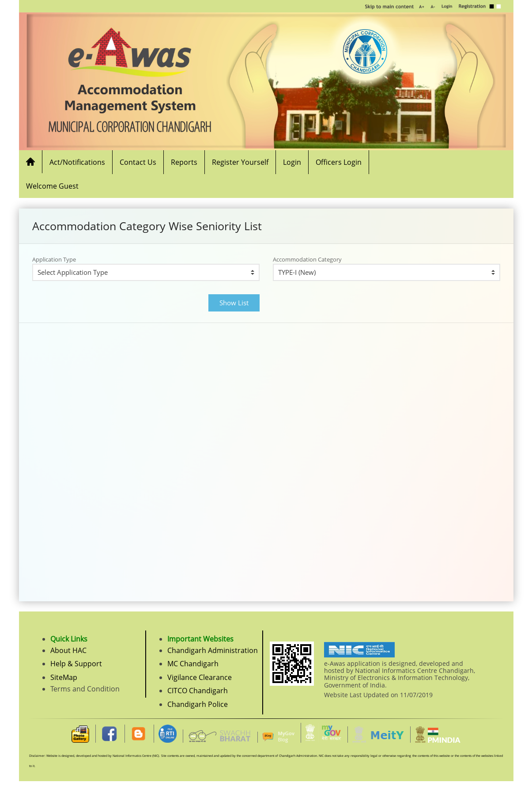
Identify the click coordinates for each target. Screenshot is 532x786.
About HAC (68, 650)
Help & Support (76, 664)
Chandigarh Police (198, 704)
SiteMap (64, 677)
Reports (184, 162)
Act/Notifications (77, 162)
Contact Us (138, 162)
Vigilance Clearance (200, 677)
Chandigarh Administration (213, 650)
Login (292, 162)
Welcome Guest (52, 186)
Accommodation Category (307, 259)
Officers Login (339, 162)
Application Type (54, 259)
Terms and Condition (85, 689)
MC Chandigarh (193, 664)
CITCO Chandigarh (198, 691)
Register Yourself (240, 162)
